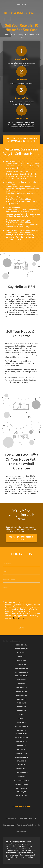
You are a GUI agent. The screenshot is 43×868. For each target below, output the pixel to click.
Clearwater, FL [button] (21, 769)
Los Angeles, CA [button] (21, 676)
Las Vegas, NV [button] (21, 691)
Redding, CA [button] (21, 660)
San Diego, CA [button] (21, 687)
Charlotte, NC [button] (21, 753)
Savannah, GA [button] (21, 796)
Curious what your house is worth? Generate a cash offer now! (21, 140)
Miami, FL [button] (21, 776)
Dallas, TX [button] (21, 718)
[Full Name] (21, 564)
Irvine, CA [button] (21, 684)
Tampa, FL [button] (22, 765)
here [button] (13, 848)
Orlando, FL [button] (21, 761)
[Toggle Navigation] (7, 19)
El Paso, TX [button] (21, 730)
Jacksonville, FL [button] (21, 757)
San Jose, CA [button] (21, 664)
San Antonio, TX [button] (22, 726)
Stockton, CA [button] (21, 645)
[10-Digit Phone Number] (21, 580)
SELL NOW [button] (21, 4)
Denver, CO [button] (22, 711)
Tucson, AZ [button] (22, 707)
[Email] (21, 572)
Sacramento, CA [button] (21, 649)
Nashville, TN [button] (21, 734)
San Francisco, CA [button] (22, 672)
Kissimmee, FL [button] (21, 788)
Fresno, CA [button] (22, 656)
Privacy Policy (19, 618)
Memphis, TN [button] (21, 745)
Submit (21, 628)
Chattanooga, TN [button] (21, 738)
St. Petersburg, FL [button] (21, 772)
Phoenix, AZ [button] (21, 703)
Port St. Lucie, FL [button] (22, 784)
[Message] (21, 590)
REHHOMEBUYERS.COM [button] (19, 13)
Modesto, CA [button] (21, 653)
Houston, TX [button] (21, 722)
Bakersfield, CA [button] (21, 668)
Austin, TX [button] (21, 714)
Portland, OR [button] (21, 695)
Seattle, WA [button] (21, 699)
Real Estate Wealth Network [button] (28, 825)
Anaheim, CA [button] (21, 680)
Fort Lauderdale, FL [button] (22, 780)
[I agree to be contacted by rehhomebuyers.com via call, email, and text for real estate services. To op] (4, 602)
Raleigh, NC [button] (21, 749)
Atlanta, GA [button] (21, 792)
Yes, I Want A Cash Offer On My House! (22, 538)
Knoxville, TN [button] (21, 742)
